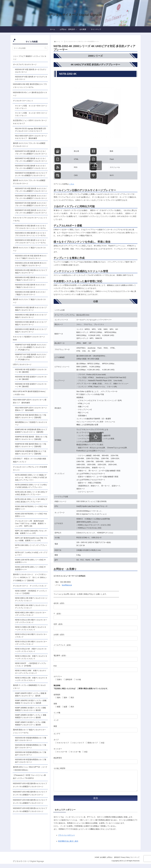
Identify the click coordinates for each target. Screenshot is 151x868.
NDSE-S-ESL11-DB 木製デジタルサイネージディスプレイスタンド (31, 621)
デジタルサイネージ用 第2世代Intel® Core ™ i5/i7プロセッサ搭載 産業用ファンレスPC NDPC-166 (31, 523)
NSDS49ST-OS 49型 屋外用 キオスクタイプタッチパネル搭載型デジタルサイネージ (31, 197)
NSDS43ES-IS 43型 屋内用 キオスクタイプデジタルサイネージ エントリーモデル (31, 227)
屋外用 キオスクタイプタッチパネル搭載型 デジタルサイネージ (29, 182)
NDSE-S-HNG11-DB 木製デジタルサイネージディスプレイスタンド (31, 679)
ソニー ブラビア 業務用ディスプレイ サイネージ (30, 58)
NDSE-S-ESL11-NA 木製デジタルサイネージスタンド (31, 636)
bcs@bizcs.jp (67, 585)
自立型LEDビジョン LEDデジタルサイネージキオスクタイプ (30, 122)
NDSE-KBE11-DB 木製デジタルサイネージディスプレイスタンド (31, 599)
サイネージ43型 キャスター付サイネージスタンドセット (31, 114)
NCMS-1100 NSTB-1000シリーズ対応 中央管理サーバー (30, 561)
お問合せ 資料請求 (110, 861)
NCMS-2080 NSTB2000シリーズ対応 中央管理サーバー (31, 508)
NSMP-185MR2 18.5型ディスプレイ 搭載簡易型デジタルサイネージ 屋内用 (31, 716)
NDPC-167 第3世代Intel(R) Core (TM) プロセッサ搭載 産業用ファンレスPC (31, 539)
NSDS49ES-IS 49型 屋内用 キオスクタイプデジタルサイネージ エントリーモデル (31, 234)
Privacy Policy (123, 861)
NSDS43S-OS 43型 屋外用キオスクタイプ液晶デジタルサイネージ (31, 271)
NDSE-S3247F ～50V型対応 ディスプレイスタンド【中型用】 (31, 665)
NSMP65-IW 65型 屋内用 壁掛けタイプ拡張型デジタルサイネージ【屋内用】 (31, 438)
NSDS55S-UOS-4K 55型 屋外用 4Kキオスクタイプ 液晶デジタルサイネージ (31, 257)
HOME (90, 861)
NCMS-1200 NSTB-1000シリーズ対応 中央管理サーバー (30, 568)
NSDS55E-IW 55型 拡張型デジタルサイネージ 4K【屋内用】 (31, 378)
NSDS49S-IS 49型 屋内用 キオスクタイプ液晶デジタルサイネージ (31, 316)
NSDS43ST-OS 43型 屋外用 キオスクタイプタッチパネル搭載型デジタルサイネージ (31, 190)
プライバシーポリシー (66, 839)
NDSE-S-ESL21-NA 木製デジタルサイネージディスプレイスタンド (31, 650)
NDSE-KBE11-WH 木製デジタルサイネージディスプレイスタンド (31, 614)
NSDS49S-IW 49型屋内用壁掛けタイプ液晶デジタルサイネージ (31, 746)
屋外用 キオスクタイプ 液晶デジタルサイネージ (29, 249)
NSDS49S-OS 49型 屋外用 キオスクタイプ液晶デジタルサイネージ (30, 279)
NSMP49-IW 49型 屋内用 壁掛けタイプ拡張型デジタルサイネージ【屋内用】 (31, 445)
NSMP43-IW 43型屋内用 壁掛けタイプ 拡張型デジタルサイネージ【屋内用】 (31, 452)
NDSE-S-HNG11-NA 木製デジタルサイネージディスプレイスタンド (31, 657)
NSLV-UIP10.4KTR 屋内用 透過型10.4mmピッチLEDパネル (29, 393)
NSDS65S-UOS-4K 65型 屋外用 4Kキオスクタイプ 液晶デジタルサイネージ (31, 264)
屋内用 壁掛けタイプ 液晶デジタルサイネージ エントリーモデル (29, 731)
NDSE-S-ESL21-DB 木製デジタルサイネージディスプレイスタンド (31, 643)
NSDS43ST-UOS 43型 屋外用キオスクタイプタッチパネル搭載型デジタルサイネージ (30, 785)
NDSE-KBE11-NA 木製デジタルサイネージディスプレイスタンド (31, 607)
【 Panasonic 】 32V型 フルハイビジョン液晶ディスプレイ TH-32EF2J (29, 777)
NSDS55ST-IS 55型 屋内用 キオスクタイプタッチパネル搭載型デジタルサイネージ (31, 167)
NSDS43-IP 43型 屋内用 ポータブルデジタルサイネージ (31, 78)
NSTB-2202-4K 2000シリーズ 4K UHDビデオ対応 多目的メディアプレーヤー (31, 500)
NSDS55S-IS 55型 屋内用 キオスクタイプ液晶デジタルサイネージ (31, 323)
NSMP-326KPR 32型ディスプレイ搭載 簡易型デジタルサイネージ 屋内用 (31, 695)
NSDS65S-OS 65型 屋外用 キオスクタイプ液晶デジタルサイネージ (30, 293)
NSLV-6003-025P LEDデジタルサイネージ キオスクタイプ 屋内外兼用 (31, 137)
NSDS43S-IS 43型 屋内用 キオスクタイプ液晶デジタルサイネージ (31, 309)
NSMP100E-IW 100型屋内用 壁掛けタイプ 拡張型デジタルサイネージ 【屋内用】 (31, 431)
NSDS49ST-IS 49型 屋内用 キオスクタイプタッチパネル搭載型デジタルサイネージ (31, 160)
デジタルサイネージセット (23, 101)
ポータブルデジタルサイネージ (25, 64)
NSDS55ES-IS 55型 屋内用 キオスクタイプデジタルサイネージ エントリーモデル (31, 241)
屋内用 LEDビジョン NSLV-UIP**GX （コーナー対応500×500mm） (30, 769)
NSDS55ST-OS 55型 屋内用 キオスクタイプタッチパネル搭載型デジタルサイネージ (31, 204)
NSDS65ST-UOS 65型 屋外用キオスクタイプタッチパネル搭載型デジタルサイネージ (30, 810)
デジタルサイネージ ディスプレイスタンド (30, 586)
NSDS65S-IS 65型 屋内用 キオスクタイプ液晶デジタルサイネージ (31, 331)
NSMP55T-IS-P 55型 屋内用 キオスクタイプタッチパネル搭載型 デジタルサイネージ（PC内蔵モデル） (31, 357)
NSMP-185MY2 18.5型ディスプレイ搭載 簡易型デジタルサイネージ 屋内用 (30, 724)
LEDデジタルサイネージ (22, 364)
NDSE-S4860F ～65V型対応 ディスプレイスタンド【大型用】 (31, 592)
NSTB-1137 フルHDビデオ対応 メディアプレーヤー (31, 554)
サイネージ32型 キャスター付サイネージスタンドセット (31, 107)
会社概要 (98, 861)
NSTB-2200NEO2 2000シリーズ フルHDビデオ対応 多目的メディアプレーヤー (31, 486)
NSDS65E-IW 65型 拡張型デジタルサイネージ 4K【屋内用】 (31, 385)
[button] (46, 48)
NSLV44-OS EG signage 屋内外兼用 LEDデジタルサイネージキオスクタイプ (31, 130)
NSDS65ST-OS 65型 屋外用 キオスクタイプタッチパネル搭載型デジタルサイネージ (31, 212)
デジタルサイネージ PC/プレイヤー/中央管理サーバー (30, 469)
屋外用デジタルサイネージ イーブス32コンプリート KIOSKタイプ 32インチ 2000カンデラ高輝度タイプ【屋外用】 (30, 577)
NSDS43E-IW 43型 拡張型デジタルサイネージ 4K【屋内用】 (31, 371)
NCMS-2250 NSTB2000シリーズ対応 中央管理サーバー (31, 515)
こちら (72, 184)
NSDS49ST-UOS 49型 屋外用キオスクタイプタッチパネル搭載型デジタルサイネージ (30, 793)
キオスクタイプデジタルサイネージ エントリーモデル (30, 219)
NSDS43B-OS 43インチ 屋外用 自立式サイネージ (30, 94)
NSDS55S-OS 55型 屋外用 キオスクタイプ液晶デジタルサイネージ (30, 286)
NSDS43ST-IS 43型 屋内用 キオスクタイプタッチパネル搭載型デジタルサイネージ (31, 152)
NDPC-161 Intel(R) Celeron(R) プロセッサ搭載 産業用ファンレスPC (31, 532)
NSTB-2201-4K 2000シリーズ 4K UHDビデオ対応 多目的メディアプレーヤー (31, 493)
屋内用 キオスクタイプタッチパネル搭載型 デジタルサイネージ (29, 145)
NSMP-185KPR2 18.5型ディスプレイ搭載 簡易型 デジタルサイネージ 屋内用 (31, 702)
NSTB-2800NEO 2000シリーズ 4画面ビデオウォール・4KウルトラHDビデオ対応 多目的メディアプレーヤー (31, 477)
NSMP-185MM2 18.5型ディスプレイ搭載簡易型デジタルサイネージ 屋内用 (30, 709)
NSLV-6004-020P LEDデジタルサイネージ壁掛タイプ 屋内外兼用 (31, 409)
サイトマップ (134, 861)
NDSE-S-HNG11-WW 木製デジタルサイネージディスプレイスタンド (31, 672)
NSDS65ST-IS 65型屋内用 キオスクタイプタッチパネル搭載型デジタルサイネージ (31, 174)
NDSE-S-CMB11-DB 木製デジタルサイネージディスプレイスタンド (31, 628)
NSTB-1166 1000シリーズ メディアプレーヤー (31, 547)
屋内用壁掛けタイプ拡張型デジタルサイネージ (31, 423)
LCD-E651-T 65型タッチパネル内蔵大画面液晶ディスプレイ (30, 460)
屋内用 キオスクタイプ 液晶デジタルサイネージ (29, 301)
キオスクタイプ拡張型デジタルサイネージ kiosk (30, 338)
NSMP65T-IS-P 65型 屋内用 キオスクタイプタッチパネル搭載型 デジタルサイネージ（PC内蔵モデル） (31, 347)
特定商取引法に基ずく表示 (68, 845)
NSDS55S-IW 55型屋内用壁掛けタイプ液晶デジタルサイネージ (31, 754)
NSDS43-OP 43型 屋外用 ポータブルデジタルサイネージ (31, 71)
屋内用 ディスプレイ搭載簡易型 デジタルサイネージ (29, 687)
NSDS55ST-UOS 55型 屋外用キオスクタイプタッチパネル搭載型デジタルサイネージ (30, 802)
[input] (30, 48)
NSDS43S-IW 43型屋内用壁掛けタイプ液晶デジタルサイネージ (31, 739)
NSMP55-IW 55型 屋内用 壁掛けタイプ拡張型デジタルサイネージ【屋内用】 (31, 416)
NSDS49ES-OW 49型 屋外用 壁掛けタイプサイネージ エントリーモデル (30, 86)
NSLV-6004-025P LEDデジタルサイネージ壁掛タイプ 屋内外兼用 (30, 401)
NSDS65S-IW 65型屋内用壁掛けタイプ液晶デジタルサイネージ (31, 761)
